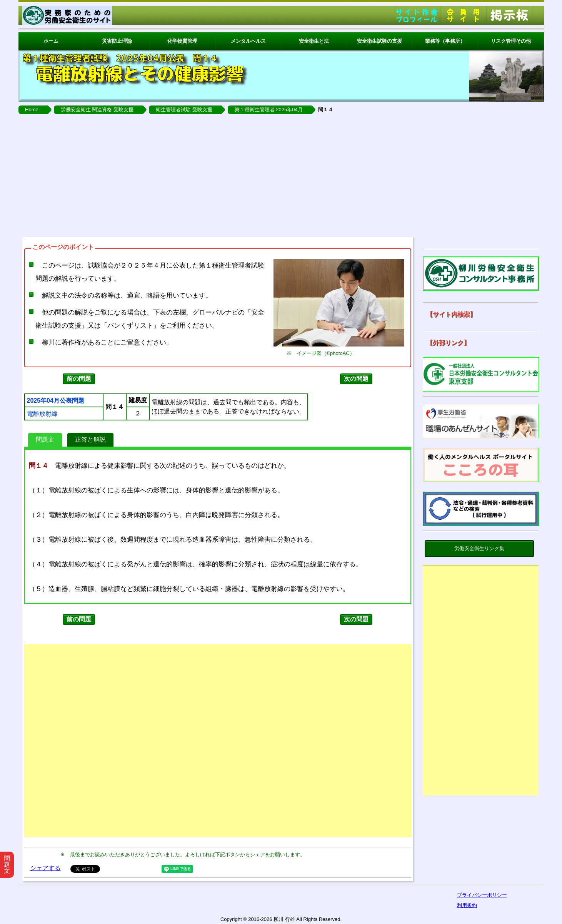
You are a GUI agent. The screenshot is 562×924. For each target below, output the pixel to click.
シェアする (45, 868)
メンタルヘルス (248, 41)
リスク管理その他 (511, 41)
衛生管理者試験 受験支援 (184, 110)
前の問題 (79, 379)
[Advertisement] (281, 176)
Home (32, 110)
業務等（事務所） (445, 41)
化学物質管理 (182, 41)
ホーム (51, 41)
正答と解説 (90, 439)
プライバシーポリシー (482, 895)
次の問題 (356, 379)
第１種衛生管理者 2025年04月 (269, 110)
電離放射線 (42, 414)
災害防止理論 (117, 41)
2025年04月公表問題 (56, 401)
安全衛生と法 (314, 41)
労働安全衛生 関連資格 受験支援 (97, 110)
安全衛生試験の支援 (379, 41)
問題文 (45, 439)
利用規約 (467, 905)
